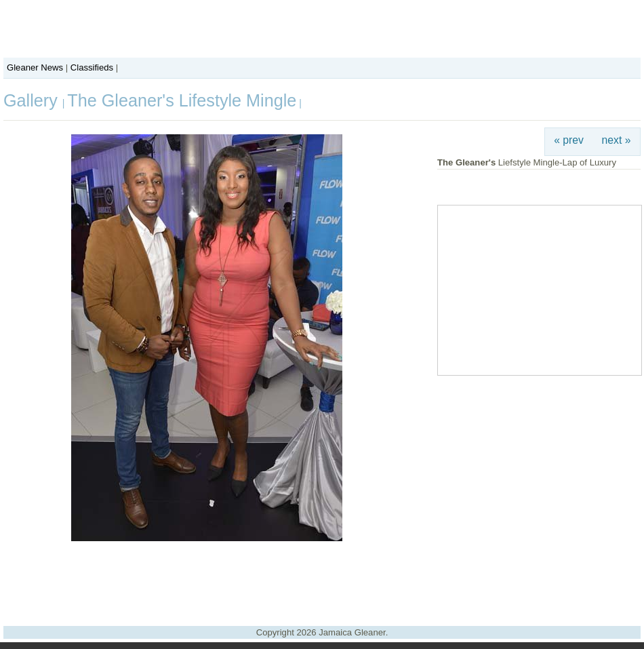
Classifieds (92, 67)
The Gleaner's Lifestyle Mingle (182, 100)
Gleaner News (35, 67)
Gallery (33, 100)
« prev (569, 140)
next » (617, 140)
